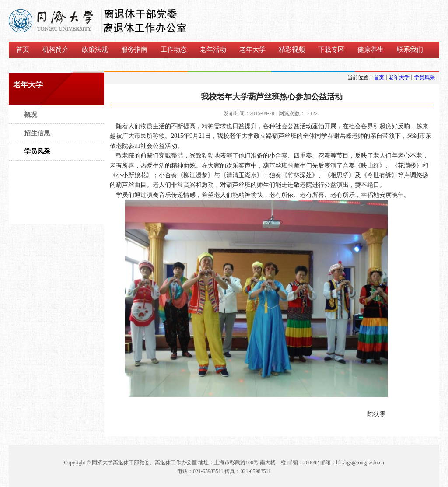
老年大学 (399, 77)
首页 (379, 77)
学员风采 (424, 77)
